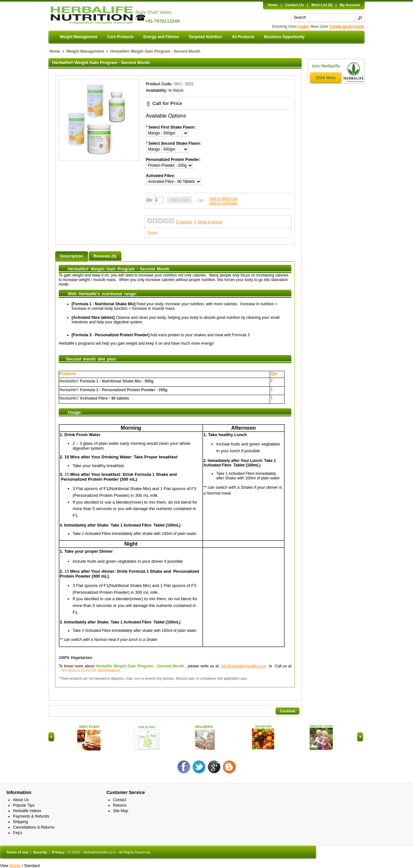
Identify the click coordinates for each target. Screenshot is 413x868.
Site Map (121, 811)
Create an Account (347, 26)
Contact (120, 800)
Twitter (199, 767)
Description (72, 256)
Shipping (20, 822)
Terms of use (17, 852)
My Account (350, 5)
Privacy (58, 852)
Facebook (184, 767)
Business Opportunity (284, 37)
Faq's (18, 833)
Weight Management (78, 37)
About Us (21, 800)
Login (303, 26)
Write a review (210, 222)
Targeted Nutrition (205, 37)
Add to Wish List (223, 199)
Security (40, 852)
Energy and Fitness (161, 37)
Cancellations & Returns (34, 827)
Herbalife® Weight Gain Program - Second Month (155, 51)
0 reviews (184, 222)
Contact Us (295, 5)
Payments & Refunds (31, 816)
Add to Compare (223, 203)
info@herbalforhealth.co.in (244, 666)
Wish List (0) (322, 5)
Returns (120, 805)
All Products (243, 37)
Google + (214, 767)
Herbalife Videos (27, 811)
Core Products (120, 37)
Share (152, 233)
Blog (229, 767)
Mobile (15, 866)
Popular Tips (24, 805)
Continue (287, 711)
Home (273, 5)
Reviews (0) (105, 256)
